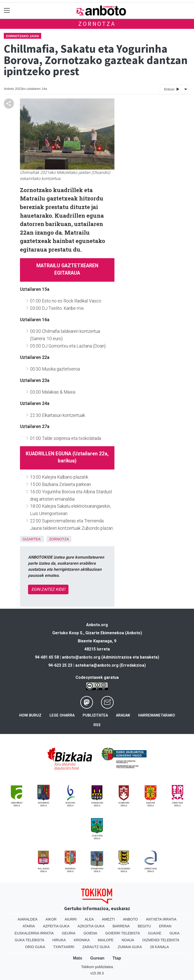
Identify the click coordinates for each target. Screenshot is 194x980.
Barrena (121, 926)
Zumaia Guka (130, 947)
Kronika (82, 940)
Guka (175, 933)
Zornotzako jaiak (22, 36)
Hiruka (59, 940)
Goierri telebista (123, 933)
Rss (97, 725)
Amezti (108, 919)
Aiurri (71, 919)
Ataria (29, 926)
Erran (165, 926)
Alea (89, 919)
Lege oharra (62, 715)
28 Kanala (160, 947)
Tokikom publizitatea (97, 967)
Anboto (130, 919)
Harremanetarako (157, 715)
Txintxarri (64, 947)
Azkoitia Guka (91, 926)
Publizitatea (95, 715)
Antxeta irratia (161, 919)
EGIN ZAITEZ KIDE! (48, 589)
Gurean (97, 958)
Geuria (69, 933)
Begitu (144, 926)
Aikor (51, 919)
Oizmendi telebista (161, 940)
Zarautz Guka (96, 947)
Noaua (128, 940)
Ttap (117, 958)
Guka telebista (29, 940)
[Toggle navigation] (7, 11)
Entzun (172, 89)
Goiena (90, 933)
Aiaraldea (28, 919)
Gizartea (31, 539)
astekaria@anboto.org (97, 665)
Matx (78, 958)
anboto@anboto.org (81, 657)
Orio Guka (35, 947)
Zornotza (97, 24)
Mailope (106, 940)
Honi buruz (30, 715)
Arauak (123, 715)
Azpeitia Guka (56, 926)
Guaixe (155, 933)
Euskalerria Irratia (34, 933)
